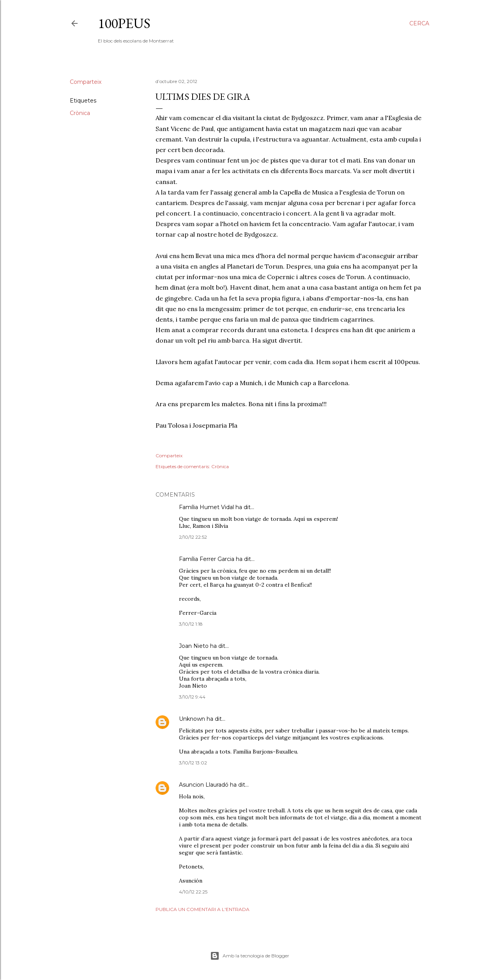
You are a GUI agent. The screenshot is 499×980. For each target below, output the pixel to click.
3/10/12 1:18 (191, 624)
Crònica (80, 113)
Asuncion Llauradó (204, 785)
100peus (124, 23)
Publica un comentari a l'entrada (203, 909)
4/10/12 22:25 (193, 892)
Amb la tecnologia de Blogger (250, 956)
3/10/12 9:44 (192, 697)
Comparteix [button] (86, 82)
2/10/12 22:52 (193, 537)
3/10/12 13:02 (193, 763)
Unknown (192, 719)
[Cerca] (419, 23)
